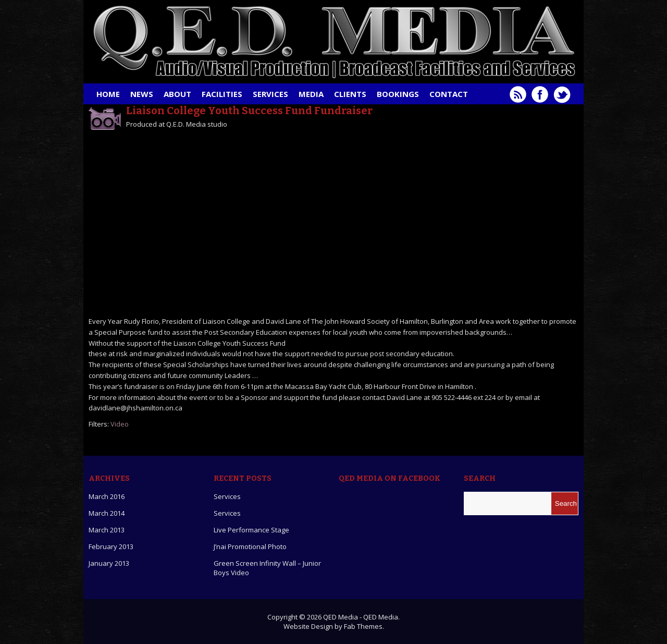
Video (120, 424)
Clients (350, 94)
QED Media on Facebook (390, 478)
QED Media (341, 617)
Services (270, 94)
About (177, 94)
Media (311, 94)
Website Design (308, 626)
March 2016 (107, 496)
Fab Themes (363, 626)
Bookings (398, 94)
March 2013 (107, 530)
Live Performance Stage (251, 530)
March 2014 (107, 513)
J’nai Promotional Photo (250, 546)
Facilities (222, 94)
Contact (449, 94)
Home (108, 94)
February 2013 (111, 546)
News (142, 94)
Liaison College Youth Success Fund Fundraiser (249, 111)
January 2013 (109, 563)
